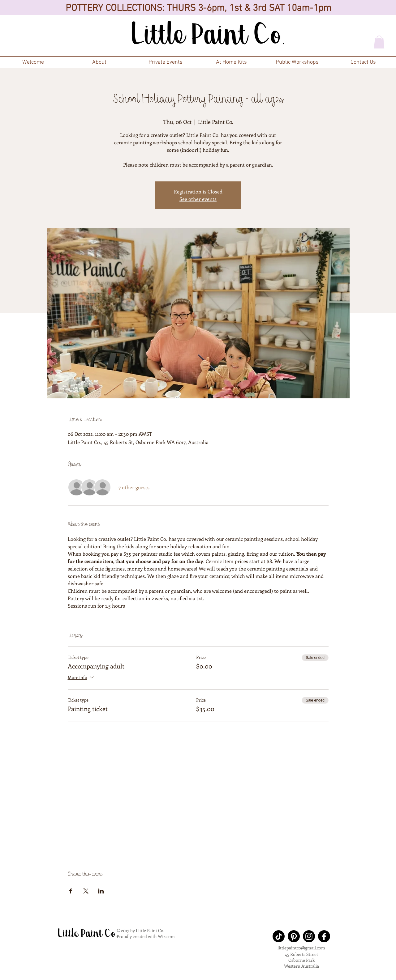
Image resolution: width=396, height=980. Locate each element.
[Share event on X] (86, 891)
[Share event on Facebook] (71, 891)
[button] (165, 62)
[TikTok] (279, 936)
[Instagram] (309, 936)
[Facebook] (324, 936)
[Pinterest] (294, 936)
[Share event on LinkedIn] (101, 891)
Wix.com (166, 936)
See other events (198, 199)
